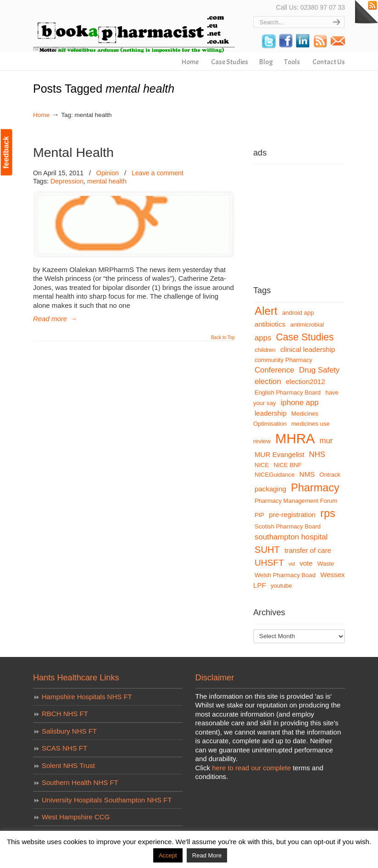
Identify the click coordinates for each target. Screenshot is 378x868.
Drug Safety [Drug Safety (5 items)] (319, 370)
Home (41, 115)
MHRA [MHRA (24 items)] (295, 438)
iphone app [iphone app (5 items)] (300, 403)
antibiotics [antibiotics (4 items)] (270, 324)
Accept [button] (168, 855)
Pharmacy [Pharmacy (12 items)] (315, 488)
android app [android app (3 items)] (298, 313)
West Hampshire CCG (76, 817)
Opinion (108, 173)
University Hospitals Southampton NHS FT (107, 800)
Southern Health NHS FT (80, 782)
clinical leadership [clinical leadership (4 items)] (308, 349)
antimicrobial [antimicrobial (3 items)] (307, 325)
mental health (107, 181)
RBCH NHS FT (65, 714)
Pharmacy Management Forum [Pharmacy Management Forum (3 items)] (296, 501)
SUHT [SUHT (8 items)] (267, 550)
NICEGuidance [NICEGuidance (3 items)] (275, 475)
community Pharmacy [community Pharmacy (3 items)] (283, 360)
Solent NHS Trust (68, 765)
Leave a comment (158, 173)
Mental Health (73, 152)
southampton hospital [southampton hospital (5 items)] (291, 537)
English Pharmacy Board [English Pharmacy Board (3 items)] (288, 392)
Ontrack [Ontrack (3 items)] (330, 475)
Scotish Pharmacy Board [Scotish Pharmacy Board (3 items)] (288, 526)
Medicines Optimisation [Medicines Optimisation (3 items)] (286, 419)
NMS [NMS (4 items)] (307, 474)
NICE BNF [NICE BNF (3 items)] (287, 465)
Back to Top (223, 338)
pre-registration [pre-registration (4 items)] (292, 515)
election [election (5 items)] (268, 381)
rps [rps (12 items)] (328, 513)
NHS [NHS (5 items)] (317, 454)
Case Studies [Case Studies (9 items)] (305, 337)
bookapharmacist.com (134, 28)
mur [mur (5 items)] (326, 441)
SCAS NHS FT (64, 748)
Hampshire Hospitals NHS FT (87, 697)
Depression (67, 181)
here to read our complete (251, 768)
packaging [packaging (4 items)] (270, 489)
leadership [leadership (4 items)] (271, 413)
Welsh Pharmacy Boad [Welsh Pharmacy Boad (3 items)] (285, 575)
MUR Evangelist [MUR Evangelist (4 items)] (279, 454)
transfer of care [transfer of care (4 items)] (308, 550)
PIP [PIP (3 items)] (259, 515)
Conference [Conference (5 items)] (275, 370)
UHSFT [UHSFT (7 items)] (269, 563)
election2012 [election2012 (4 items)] (306, 381)
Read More (207, 855)
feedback (6, 152)
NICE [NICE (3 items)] (262, 465)
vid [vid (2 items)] (292, 564)
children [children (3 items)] (265, 350)
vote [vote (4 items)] (306, 563)
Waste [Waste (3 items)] (326, 564)
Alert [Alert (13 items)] (266, 311)
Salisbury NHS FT (69, 731)
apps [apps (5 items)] (263, 338)
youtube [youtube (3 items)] (281, 586)
